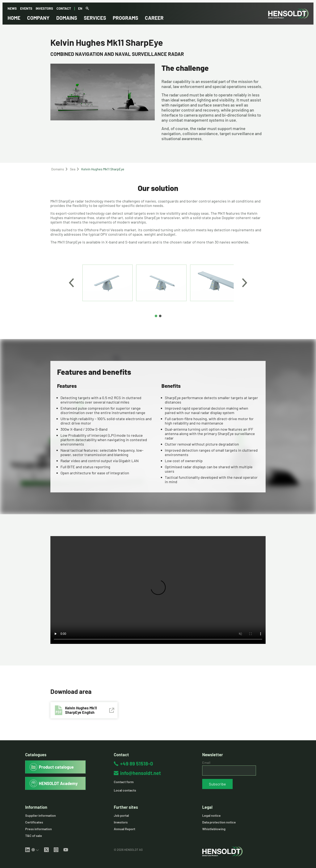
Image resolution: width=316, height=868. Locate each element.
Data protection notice (219, 822)
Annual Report (125, 829)
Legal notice (211, 815)
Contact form (124, 782)
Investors (44, 8)
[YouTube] (66, 850)
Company (38, 18)
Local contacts (125, 790)
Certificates (34, 822)
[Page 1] (156, 316)
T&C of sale (34, 836)
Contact (64, 8)
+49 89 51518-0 (137, 763)
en (80, 8)
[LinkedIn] (28, 850)
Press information (39, 829)
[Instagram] (56, 850)
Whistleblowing (214, 829)
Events (26, 8)
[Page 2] (160, 316)
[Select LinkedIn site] (35, 850)
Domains (67, 18)
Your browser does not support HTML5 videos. (158, 590)
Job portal (121, 815)
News (12, 8)
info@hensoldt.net (140, 773)
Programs (125, 18)
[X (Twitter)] (46, 850)
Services (95, 18)
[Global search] (87, 9)
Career (154, 18)
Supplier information (41, 815)
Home (14, 18)
